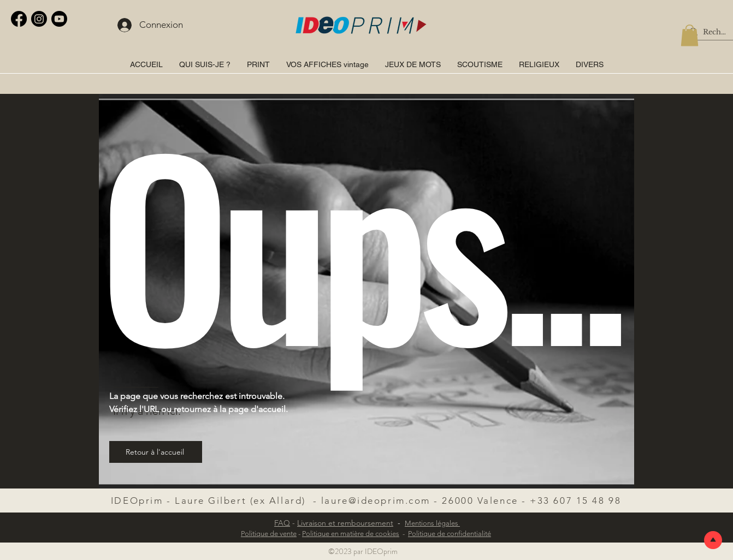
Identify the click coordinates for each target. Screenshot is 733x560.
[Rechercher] (715, 32)
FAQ (282, 523)
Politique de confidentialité (450, 534)
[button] (690, 35)
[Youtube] (59, 19)
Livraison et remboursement (345, 523)
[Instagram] (39, 19)
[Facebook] (19, 19)
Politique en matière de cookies (351, 534)
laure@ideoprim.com (376, 501)
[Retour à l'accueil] (156, 452)
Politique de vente (269, 534)
